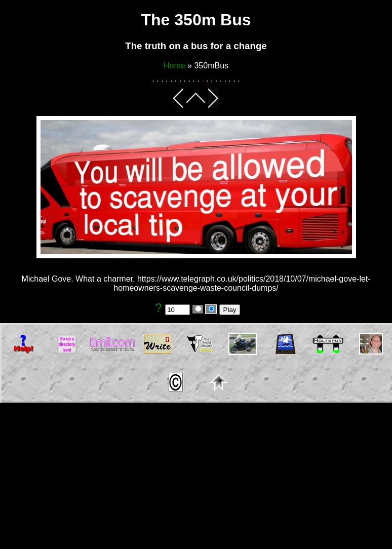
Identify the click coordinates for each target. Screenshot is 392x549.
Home (174, 66)
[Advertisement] (196, 478)
